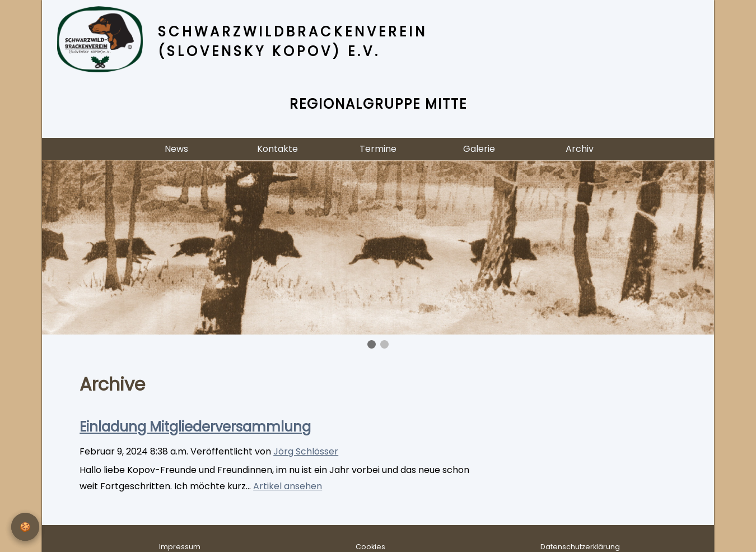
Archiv (580, 149)
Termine (378, 149)
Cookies (370, 547)
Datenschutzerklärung (580, 547)
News (176, 149)
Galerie (479, 149)
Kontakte (277, 149)
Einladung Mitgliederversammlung (195, 427)
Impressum (180, 547)
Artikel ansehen (288, 486)
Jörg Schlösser (306, 451)
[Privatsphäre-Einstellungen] (25, 527)
